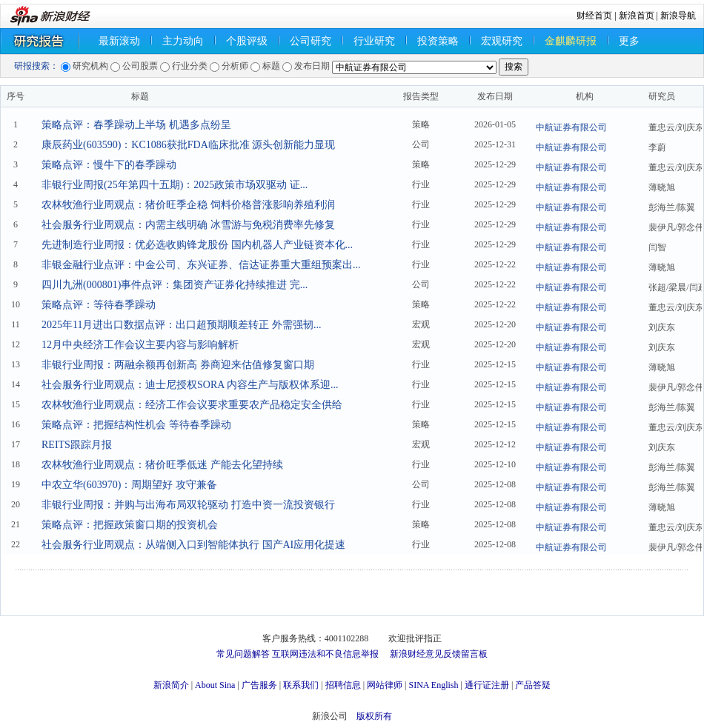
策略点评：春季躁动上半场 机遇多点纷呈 (136, 125)
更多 (629, 41)
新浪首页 (637, 16)
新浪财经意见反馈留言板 (439, 654)
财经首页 (594, 16)
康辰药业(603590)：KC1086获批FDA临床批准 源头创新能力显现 (188, 145)
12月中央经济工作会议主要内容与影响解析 (140, 345)
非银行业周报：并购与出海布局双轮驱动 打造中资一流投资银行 (188, 505)
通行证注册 (487, 685)
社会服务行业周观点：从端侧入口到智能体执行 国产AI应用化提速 (193, 545)
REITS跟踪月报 (77, 445)
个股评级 (247, 41)
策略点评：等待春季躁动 (99, 305)
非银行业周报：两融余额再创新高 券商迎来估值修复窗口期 (178, 365)
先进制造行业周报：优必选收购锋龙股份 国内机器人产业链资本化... (197, 245)
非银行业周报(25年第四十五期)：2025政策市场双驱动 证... (175, 185)
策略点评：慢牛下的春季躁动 (109, 165)
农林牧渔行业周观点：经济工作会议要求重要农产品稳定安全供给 (192, 405)
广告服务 (259, 685)
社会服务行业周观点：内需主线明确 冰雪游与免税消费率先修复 (188, 225)
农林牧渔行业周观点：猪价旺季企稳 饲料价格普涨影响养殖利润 (188, 205)
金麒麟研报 (571, 41)
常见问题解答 (243, 654)
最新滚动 (119, 41)
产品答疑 (533, 685)
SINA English (433, 685)
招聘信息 (343, 685)
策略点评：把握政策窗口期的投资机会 (130, 525)
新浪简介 (171, 685)
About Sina (215, 685)
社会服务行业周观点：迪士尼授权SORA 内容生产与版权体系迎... (190, 385)
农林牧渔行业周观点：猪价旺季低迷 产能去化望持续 (162, 465)
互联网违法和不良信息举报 (325, 654)
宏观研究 (502, 41)
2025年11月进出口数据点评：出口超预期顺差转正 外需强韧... (181, 325)
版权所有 (374, 716)
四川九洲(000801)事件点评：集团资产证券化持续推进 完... (175, 285)
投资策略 (438, 41)
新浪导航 (678, 16)
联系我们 (301, 685)
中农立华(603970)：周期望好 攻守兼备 (129, 485)
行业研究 (374, 41)
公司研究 (311, 41)
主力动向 (183, 41)
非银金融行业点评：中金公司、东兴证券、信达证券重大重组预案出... (201, 265)
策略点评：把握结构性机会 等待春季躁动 (136, 425)
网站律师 (385, 685)
